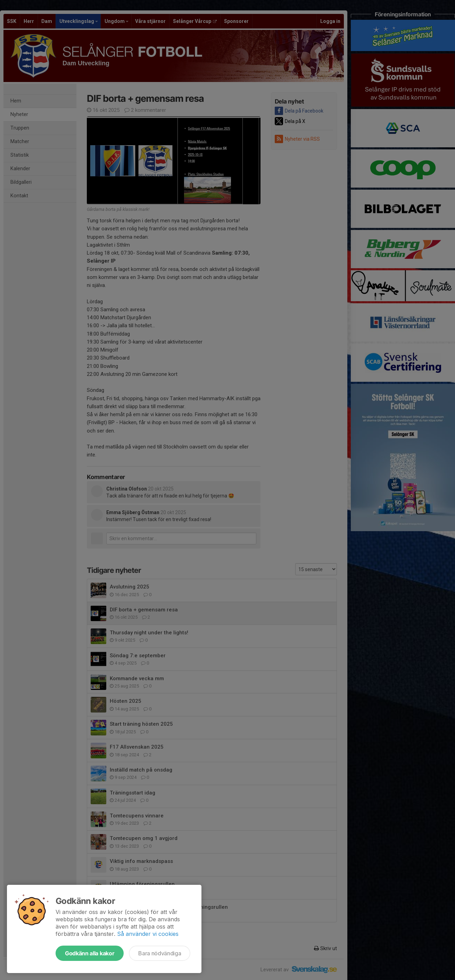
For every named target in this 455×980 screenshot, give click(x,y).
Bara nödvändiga (160, 953)
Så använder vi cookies (148, 934)
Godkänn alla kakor (90, 953)
